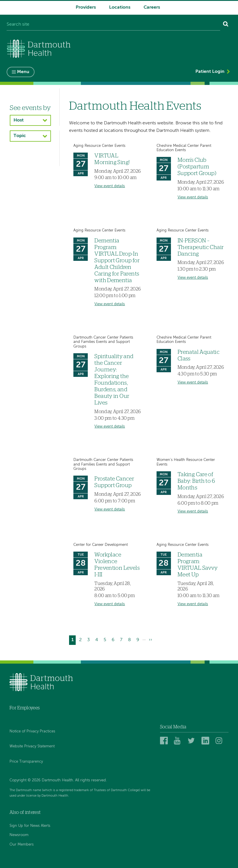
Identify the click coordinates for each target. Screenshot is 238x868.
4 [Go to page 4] (98, 639)
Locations (120, 7)
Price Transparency (26, 762)
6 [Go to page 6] (114, 639)
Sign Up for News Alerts (30, 826)
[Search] (226, 25)
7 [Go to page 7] (122, 639)
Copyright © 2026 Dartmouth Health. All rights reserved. (58, 780)
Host (19, 120)
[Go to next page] (151, 640)
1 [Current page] (74, 641)
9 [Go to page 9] (139, 639)
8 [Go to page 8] (131, 639)
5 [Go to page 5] (106, 639)
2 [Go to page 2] (82, 639)
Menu (23, 72)
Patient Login (210, 72)
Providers (86, 7)
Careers (152, 7)
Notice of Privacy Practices (32, 731)
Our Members (22, 845)
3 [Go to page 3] (90, 639)
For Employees (25, 708)
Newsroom (19, 835)
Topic (20, 136)
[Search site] (113, 25)
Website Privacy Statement (32, 746)
